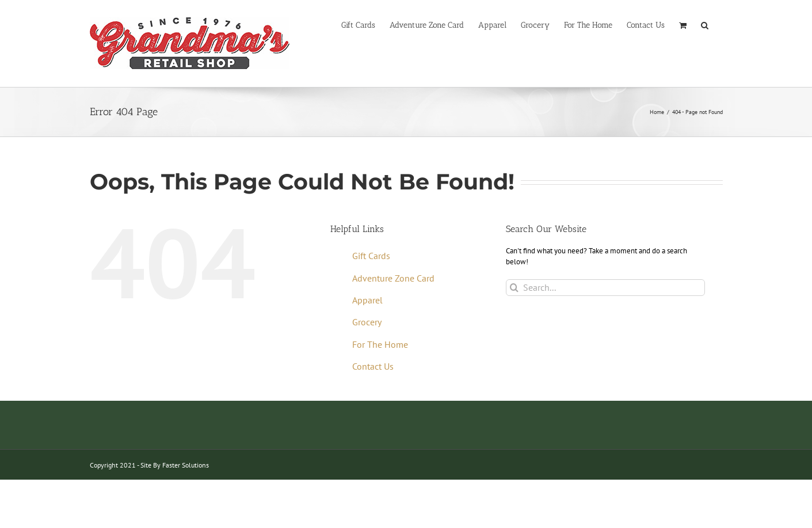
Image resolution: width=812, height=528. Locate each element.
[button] (705, 24)
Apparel (367, 300)
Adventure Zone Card (393, 278)
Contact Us (373, 366)
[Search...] (606, 288)
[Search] (514, 288)
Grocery (367, 322)
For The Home (380, 344)
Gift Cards (371, 256)
